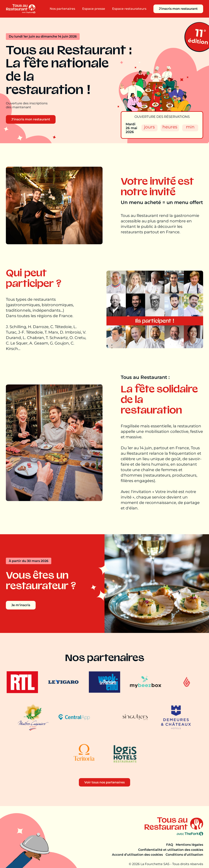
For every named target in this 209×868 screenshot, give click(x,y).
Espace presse (94, 9)
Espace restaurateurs (129, 9)
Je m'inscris (21, 605)
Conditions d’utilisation (184, 855)
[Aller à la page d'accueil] (21, 9)
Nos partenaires (62, 9)
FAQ (170, 845)
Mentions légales (189, 845)
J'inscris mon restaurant (178, 9)
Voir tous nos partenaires (104, 782)
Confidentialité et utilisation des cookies (171, 850)
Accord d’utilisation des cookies (137, 855)
